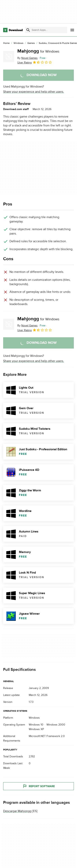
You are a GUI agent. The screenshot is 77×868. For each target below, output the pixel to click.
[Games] (31, 43)
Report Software (39, 786)
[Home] (6, 43)
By (27, 58)
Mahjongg (38, 51)
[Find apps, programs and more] (46, 30)
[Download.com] (13, 30)
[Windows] (19, 43)
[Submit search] (28, 30)
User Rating (35, 62)
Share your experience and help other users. (34, 92)
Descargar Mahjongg (17, 811)
